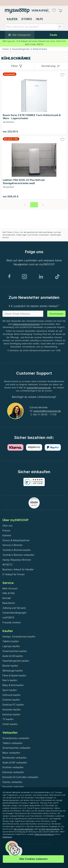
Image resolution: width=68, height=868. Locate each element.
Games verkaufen (12, 782)
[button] (60, 27)
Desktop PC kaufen (13, 705)
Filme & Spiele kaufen (14, 675)
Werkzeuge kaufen (13, 671)
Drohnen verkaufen (13, 767)
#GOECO (7, 565)
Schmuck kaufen (11, 695)
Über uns (7, 526)
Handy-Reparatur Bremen (17, 560)
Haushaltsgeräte (21, 49)
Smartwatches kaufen (15, 651)
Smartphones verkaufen (16, 738)
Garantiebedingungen (15, 613)
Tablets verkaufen (12, 743)
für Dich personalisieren (49, 829)
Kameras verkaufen (13, 772)
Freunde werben (12, 622)
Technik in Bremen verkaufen (18, 555)
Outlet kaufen (10, 724)
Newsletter (9, 603)
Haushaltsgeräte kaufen (16, 661)
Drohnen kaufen (11, 700)
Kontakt (7, 598)
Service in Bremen (13, 545)
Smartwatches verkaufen (16, 748)
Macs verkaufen (11, 753)
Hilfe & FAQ (9, 593)
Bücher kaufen (10, 666)
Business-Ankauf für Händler (18, 569)
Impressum (7, 837)
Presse (6, 530)
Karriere (7, 535)
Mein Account (10, 588)
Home (6, 49)
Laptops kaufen (11, 646)
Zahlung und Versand (14, 608)
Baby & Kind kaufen (13, 685)
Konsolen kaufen (12, 710)
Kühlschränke (40, 49)
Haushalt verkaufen (13, 787)
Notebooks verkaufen (15, 758)
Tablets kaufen (11, 641)
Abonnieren (56, 314)
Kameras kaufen (11, 714)
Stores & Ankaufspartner (16, 540)
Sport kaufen (10, 690)
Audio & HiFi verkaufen (15, 763)
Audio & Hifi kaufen (13, 656)
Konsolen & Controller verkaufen (20, 777)
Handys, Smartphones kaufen (19, 637)
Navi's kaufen (10, 680)
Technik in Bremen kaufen (17, 550)
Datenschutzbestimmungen (26, 324)
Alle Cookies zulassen (33, 859)
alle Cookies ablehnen (24, 829)
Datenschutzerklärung (44, 834)
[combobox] (34, 27)
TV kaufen (8, 719)
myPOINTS (8, 618)
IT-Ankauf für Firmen (14, 574)
